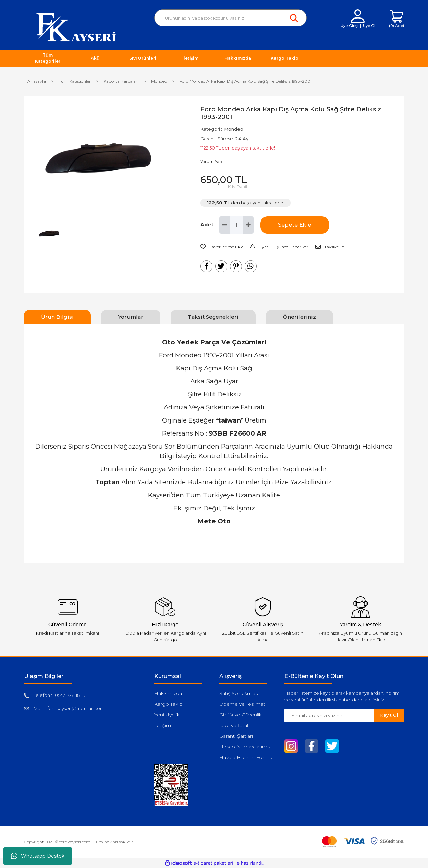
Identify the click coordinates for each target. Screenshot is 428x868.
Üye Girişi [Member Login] (350, 26)
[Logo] (76, 27)
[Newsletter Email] (329, 715)
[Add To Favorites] (222, 247)
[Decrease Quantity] (224, 225)
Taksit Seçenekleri (213, 317)
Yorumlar (131, 317)
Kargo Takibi (169, 704)
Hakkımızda (168, 693)
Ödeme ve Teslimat (242, 704)
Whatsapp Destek (38, 856)
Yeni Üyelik (167, 715)
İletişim (163, 725)
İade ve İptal (234, 725)
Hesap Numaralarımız (245, 747)
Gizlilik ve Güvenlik (241, 715)
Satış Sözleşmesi (239, 693)
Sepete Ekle (295, 225)
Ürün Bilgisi (57, 317)
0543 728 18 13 (70, 695)
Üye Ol (369, 26)
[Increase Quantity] (248, 225)
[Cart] (397, 19)
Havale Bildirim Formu (246, 757)
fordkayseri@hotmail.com (76, 708)
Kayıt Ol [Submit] (389, 715)
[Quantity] (236, 225)
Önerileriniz (299, 317)
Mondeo (234, 129)
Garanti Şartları (236, 736)
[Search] (230, 18)
